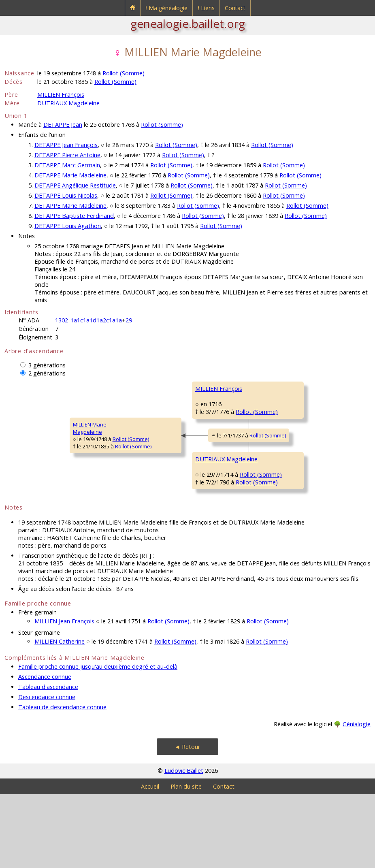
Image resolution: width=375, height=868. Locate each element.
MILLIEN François (61, 95)
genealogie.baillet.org (188, 23)
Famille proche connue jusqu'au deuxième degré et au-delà (98, 740)
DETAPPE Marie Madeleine (70, 175)
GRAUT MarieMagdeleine (273, 538)
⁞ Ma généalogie (166, 8)
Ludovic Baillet (184, 844)
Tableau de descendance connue (62, 781)
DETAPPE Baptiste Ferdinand (74, 216)
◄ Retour (187, 820)
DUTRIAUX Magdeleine (68, 103)
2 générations (47, 373)
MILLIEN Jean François (64, 695)
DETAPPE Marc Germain (67, 165)
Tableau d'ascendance (48, 760)
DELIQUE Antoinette (281, 437)
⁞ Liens (206, 8)
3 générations (47, 365)
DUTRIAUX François (280, 486)
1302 (62, 320)
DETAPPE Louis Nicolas (66, 195)
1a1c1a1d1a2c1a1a (96, 320)
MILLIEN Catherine (60, 715)
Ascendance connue (45, 750)
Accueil (150, 860)
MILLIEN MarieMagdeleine (27, 465)
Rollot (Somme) (124, 73)
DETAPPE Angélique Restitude (75, 185)
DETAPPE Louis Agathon (68, 226)
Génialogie (357, 798)
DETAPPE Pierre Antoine (67, 155)
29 (129, 320)
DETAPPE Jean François (66, 145)
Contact (235, 8)
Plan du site (186, 860)
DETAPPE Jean (63, 125)
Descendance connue (47, 771)
